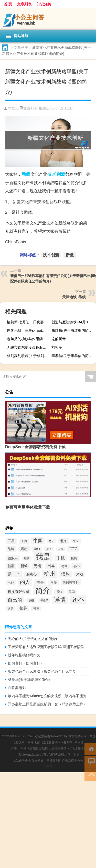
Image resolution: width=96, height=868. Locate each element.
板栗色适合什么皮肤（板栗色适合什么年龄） (44, 671)
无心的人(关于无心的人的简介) (32, 639)
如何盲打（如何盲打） (26, 663)
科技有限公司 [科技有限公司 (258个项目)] (18, 592)
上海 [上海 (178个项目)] (24, 541)
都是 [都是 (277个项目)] (23, 608)
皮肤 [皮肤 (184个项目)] (54, 583)
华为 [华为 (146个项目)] (76, 541)
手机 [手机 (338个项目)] (61, 558)
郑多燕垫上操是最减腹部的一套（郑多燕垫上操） (47, 704)
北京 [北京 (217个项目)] (64, 541)
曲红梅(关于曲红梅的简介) (72, 330)
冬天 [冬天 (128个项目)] (51, 541)
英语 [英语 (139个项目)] (31, 601)
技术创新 (56, 174)
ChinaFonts (16, 242)
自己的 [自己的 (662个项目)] (15, 600)
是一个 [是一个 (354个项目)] (14, 574)
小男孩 (48, 766)
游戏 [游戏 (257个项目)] (80, 574)
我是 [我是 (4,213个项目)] (43, 557)
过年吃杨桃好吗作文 (24, 655)
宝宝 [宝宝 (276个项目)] (73, 549)
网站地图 (34, 742)
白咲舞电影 (17, 688)
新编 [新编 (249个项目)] (24, 566)
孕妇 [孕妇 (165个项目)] (37, 549)
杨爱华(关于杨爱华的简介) (29, 680)
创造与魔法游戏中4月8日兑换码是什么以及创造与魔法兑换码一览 (73, 322)
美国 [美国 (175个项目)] (72, 592)
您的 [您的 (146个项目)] (27, 558)
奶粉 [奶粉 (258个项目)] (24, 549)
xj (17, 108)
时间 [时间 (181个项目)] (65, 566)
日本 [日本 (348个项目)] (51, 566)
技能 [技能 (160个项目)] (74, 558)
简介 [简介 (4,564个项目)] (43, 590)
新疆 (26, 174)
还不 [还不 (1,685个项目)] (78, 599)
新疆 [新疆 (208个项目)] (11, 566)
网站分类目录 (78, 736)
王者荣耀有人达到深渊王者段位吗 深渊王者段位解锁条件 (49, 647)
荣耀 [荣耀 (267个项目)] (44, 600)
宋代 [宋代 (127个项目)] (61, 549)
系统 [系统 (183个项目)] (59, 592)
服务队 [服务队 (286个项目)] (32, 574)
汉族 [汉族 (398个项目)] (66, 574)
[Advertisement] (48, 820)
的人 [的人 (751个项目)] (25, 582)
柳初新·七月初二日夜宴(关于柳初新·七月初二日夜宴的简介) (29, 322)
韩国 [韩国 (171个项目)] (36, 609)
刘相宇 (57, 347)
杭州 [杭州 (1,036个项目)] (49, 574)
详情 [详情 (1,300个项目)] (60, 600)
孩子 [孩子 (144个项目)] (49, 549)
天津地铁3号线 (74, 297)
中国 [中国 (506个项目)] (38, 541)
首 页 (8, 4)
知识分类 (44, 4)
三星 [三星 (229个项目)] (11, 541)
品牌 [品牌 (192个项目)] (11, 549)
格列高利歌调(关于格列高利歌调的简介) (29, 356)
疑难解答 (48, 742)
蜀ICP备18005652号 (69, 742)
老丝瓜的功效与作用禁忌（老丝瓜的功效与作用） (29, 339)
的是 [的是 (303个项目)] (40, 582)
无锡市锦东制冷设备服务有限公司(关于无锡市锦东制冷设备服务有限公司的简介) (29, 347)
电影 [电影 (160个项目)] (11, 583)
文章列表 (24, 4)
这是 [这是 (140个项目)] (10, 609)
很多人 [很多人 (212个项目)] (13, 558)
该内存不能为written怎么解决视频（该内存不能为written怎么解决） (49, 696)
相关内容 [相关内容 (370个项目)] (71, 582)
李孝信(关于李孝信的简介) (72, 356)
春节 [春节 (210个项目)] (77, 566)
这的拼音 (59, 339)
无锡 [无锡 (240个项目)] (37, 566)
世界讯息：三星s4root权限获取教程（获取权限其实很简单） (29, 330)
